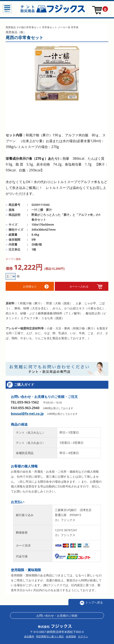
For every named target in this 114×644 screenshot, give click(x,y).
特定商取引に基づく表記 (50, 635)
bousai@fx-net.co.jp (27, 412)
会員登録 (71, 635)
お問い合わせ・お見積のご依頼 (57, 613)
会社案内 (29, 635)
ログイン (83, 635)
